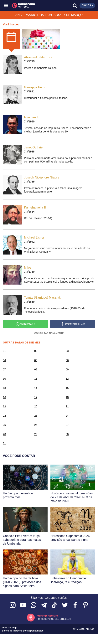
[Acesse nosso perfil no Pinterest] (85, 605)
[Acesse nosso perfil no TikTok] (54, 605)
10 (4, 379)
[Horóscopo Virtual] (28, 6)
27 (67, 425)
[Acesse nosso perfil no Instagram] (13, 605)
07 (4, 369)
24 (67, 416)
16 (4, 397)
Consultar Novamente (49, 333)
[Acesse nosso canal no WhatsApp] (34, 605)
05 (36, 360)
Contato (79, 629)
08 (36, 369)
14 (36, 388)
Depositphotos (35, 631)
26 (36, 425)
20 (36, 406)
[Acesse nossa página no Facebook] (75, 605)
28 (4, 434)
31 (4, 443)
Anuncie (91, 629)
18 (67, 397)
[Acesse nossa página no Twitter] (65, 605)
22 (4, 416)
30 (67, 434)
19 (4, 406)
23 (36, 416)
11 (36, 379)
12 (67, 379)
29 (36, 434)
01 (4, 351)
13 (4, 388)
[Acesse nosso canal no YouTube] (23, 605)
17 (36, 397)
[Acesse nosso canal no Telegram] (44, 605)
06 (67, 360)
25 (4, 425)
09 (67, 369)
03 (67, 351)
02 (36, 351)
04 (4, 360)
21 (67, 406)
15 (67, 388)
